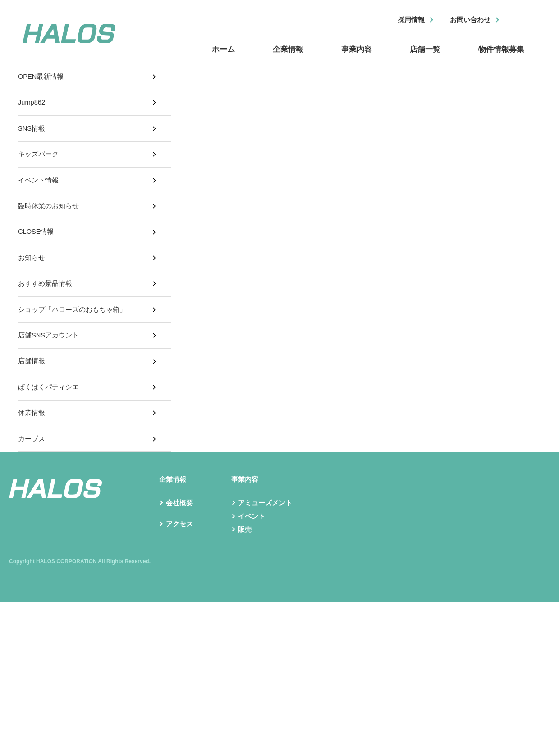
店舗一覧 (424, 55)
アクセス (180, 600)
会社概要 (180, 574)
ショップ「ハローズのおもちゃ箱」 (76, 349)
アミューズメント (267, 574)
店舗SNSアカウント (51, 379)
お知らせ (32, 289)
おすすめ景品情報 (47, 319)
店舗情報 (32, 409)
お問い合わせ (467, 20)
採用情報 (404, 20)
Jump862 (33, 109)
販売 (245, 603)
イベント (252, 588)
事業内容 (356, 55)
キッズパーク (40, 169)
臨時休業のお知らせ (50, 229)
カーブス (32, 499)
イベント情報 (40, 199)
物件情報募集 (500, 55)
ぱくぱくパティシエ (50, 439)
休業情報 (32, 469)
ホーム (225, 55)
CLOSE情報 (37, 259)
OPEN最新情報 (43, 79)
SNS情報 (33, 139)
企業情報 (289, 55)
